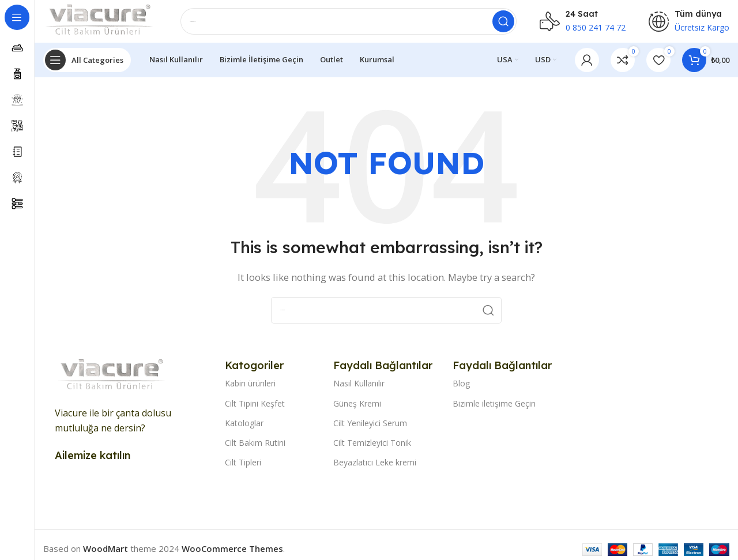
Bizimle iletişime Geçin (494, 406)
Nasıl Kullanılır (359, 387)
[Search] (349, 23)
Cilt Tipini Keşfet (255, 406)
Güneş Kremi (357, 406)
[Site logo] (101, 22)
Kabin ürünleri (250, 387)
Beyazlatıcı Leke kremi (375, 466)
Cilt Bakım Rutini (255, 446)
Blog (461, 387)
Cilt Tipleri (243, 466)
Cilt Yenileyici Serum (370, 426)
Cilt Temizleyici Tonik (372, 446)
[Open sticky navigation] (87, 63)
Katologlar (244, 426)
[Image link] (112, 378)
